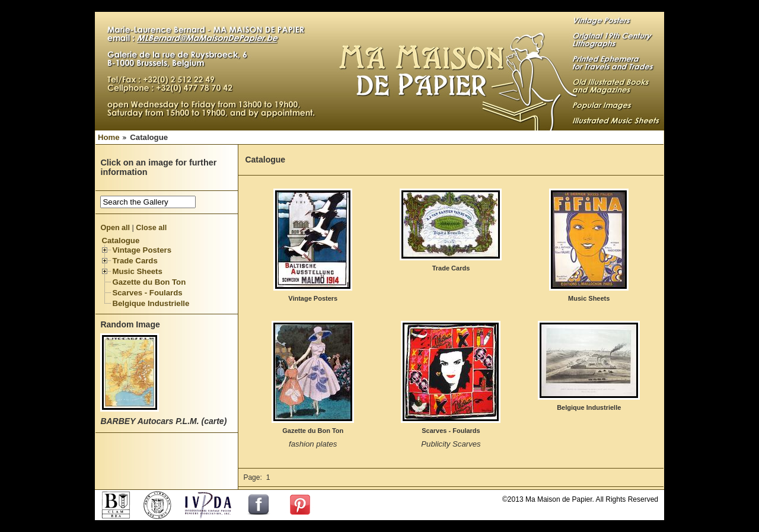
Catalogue (120, 240)
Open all (115, 228)
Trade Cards (135, 261)
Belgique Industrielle (151, 303)
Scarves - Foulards (147, 293)
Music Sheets (137, 271)
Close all (151, 228)
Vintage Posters (142, 250)
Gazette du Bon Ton (149, 282)
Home (109, 137)
